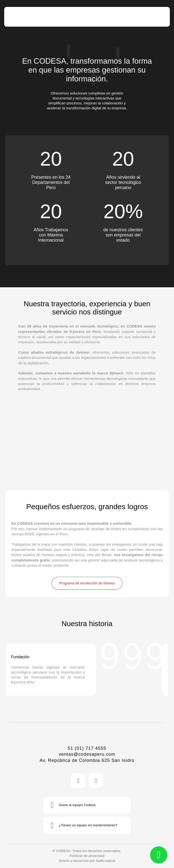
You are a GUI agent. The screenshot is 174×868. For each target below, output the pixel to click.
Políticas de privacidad (87, 856)
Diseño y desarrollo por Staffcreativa (87, 861)
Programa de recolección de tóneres (87, 583)
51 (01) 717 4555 (87, 748)
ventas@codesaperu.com (87, 754)
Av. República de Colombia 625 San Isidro (87, 760)
